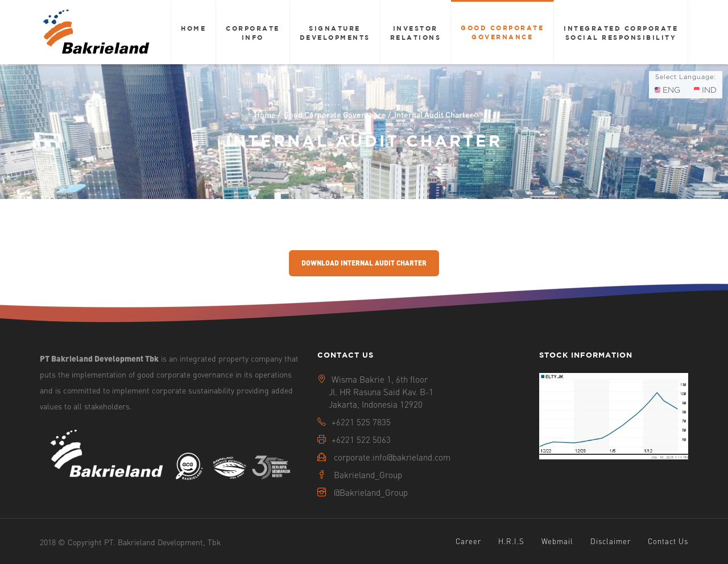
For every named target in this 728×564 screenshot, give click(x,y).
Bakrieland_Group (368, 475)
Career (468, 541)
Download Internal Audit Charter (364, 263)
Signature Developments (335, 33)
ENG (667, 90)
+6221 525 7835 (361, 422)
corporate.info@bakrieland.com (392, 457)
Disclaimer (611, 541)
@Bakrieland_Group (371, 492)
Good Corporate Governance (502, 32)
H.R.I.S (511, 541)
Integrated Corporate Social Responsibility (621, 33)
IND (705, 90)
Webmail (557, 541)
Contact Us (668, 541)
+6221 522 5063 (361, 439)
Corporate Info (253, 33)
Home (193, 28)
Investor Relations (416, 33)
